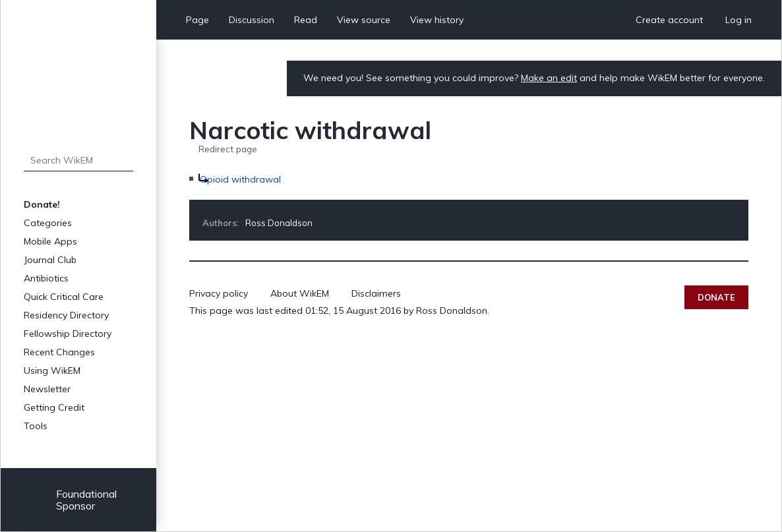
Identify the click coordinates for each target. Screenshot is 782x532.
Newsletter (47, 389)
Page (197, 20)
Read (306, 20)
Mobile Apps (50, 241)
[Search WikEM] (78, 160)
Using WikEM (52, 370)
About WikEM (300, 293)
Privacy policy (219, 293)
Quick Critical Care (64, 297)
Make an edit (549, 78)
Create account (669, 20)
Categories (48, 223)
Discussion (252, 20)
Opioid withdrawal (240, 179)
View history (437, 20)
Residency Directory (66, 315)
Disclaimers (376, 293)
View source (364, 20)
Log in (738, 20)
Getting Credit (54, 407)
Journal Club (50, 260)
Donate (716, 297)
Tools (36, 426)
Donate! (42, 204)
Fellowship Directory (68, 334)
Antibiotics (46, 278)
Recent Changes (59, 352)
